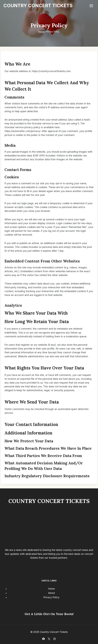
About (51, 593)
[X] (49, 639)
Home (51, 589)
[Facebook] (43, 639)
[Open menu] (91, 6)
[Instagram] (55, 639)
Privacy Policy (51, 597)
